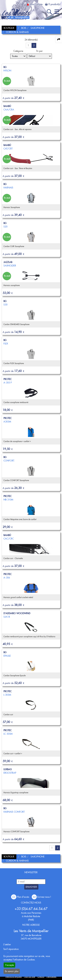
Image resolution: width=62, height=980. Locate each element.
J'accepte (9, 965)
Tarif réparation (11, 949)
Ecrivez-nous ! (41, 897)
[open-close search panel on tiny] (49, 12)
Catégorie (18, 51)
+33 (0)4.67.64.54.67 (31, 909)
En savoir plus (12, 971)
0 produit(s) (54, 4)
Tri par (39, 51)
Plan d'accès (20, 897)
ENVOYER (31, 887)
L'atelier (7, 944)
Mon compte (36, 4)
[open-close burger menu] (57, 12)
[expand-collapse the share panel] (59, 39)
